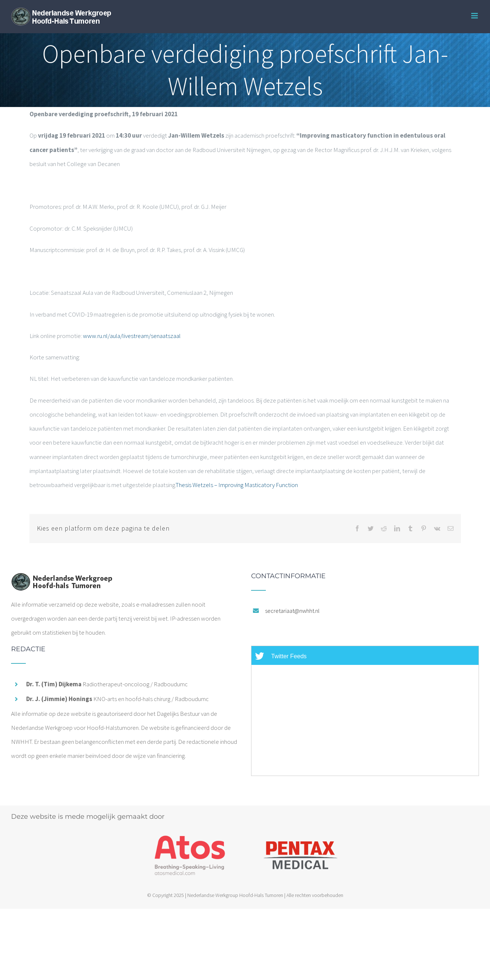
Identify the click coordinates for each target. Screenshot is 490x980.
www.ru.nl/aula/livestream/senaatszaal (132, 336)
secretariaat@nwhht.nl (292, 611)
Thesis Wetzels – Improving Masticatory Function (237, 485)
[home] (62, 580)
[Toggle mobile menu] (475, 16)
